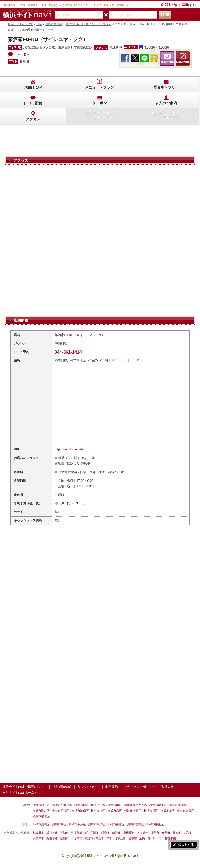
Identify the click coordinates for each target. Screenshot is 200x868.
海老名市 (52, 838)
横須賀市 (52, 833)
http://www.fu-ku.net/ (69, 449)
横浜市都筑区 (41, 816)
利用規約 (112, 787)
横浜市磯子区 (158, 805)
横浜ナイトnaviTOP (20, 24)
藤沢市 (117, 833)
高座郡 (100, 838)
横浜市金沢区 (178, 805)
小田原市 (129, 833)
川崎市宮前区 (136, 824)
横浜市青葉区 (186, 811)
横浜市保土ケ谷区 (136, 805)
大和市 (188, 833)
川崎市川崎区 (41, 824)
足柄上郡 (120, 838)
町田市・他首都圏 (165, 838)
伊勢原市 (38, 838)
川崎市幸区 (59, 824)
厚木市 (177, 833)
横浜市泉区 (168, 811)
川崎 (39, 24)
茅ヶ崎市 (143, 833)
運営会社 (167, 787)
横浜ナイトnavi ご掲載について (25, 787)
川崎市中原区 (77, 824)
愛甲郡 (133, 838)
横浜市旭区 (98, 811)
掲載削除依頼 (62, 787)
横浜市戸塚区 (61, 811)
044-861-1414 (68, 352)
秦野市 (166, 833)
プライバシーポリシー (140, 787)
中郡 (109, 838)
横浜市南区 (115, 805)
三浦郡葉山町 (79, 833)
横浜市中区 (98, 805)
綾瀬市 (89, 838)
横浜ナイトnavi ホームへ (20, 793)
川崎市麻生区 (155, 824)
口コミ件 (22, 55)
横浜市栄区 (151, 811)
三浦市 (64, 833)
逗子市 (155, 833)
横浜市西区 (82, 805)
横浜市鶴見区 (41, 805)
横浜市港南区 (80, 811)
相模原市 (38, 833)
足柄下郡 (145, 838)
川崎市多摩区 (116, 824)
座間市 (64, 838)
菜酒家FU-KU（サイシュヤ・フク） (89, 24)
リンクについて (89, 787)
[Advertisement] (100, 143)
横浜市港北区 (41, 811)
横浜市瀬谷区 (133, 811)
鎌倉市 (106, 833)
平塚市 (95, 833)
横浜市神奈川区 (62, 805)
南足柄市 (77, 838)
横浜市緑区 (115, 811)
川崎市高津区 (54, 24)
